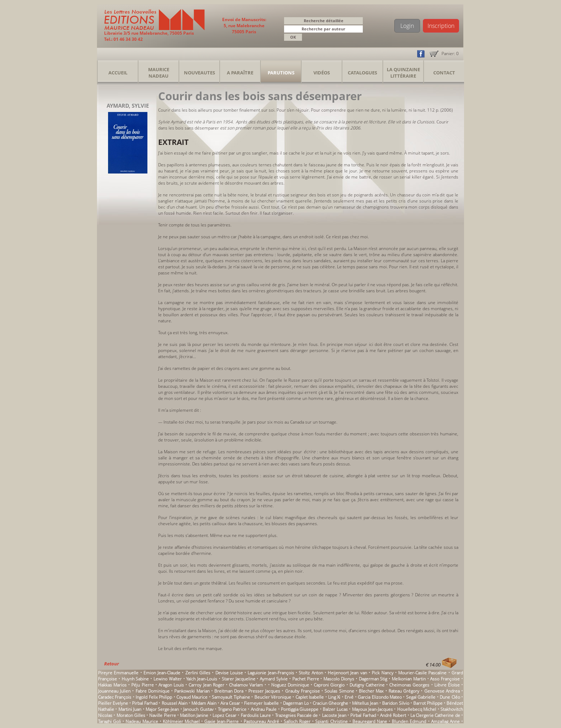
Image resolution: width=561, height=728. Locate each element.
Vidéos (322, 73)
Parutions (281, 73)
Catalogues (362, 73)
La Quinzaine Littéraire (403, 73)
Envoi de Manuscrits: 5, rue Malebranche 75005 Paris (244, 26)
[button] (358, 30)
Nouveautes (199, 73)
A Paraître (240, 73)
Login (407, 26)
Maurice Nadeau (159, 73)
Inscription (441, 26)
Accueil (118, 73)
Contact (444, 73)
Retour (111, 664)
